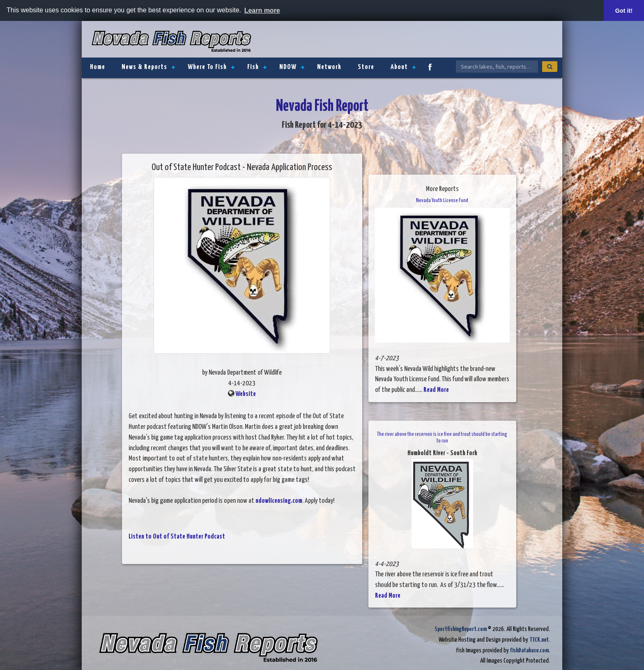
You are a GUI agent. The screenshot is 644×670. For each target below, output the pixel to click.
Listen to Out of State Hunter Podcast (177, 537)
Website (246, 394)
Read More (436, 390)
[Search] (550, 67)
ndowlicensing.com (279, 501)
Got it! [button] (624, 11)
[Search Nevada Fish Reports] (497, 67)
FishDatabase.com (529, 650)
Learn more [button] (262, 10)
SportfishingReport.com (461, 629)
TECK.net (539, 640)
